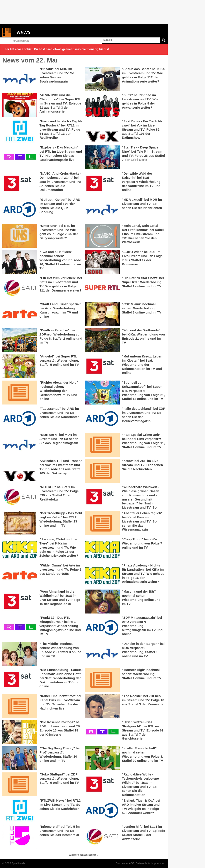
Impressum (158, 863)
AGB (132, 863)
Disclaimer (122, 863)
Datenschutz (143, 863)
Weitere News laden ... (84, 855)
